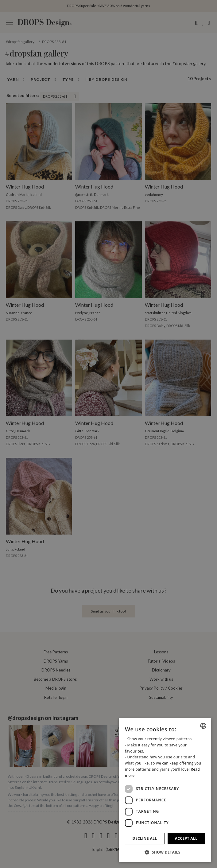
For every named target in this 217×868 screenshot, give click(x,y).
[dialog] (165, 790)
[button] (165, 852)
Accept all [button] (186, 838)
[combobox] (203, 726)
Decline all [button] (145, 838)
